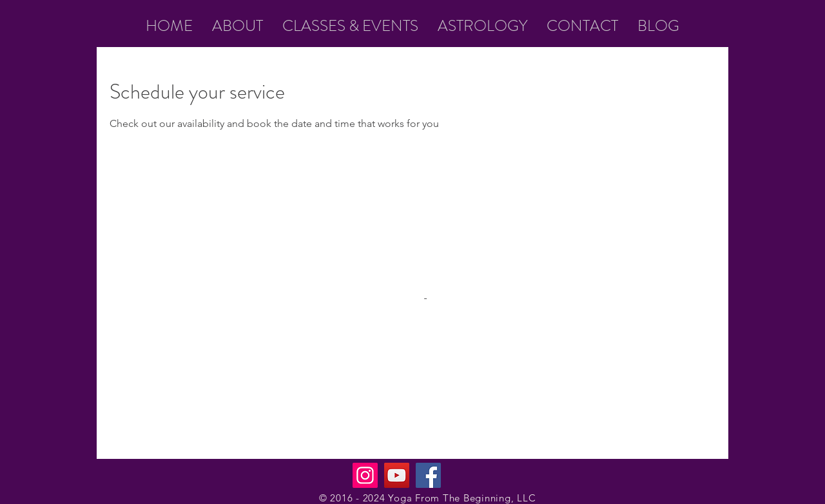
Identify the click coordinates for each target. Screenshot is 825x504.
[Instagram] (365, 475)
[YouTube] (397, 475)
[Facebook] (428, 475)
